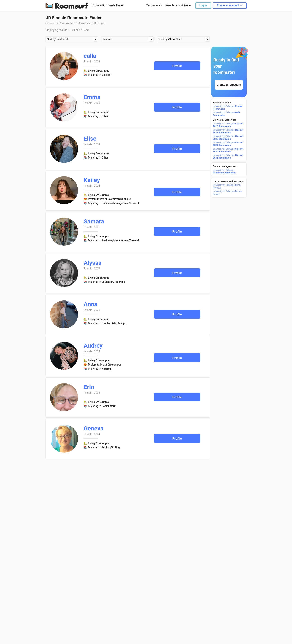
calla (90, 56)
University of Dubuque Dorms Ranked (227, 193)
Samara (94, 221)
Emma (92, 97)
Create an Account (229, 85)
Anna (91, 304)
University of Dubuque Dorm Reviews (227, 186)
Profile (177, 66)
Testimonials (154, 6)
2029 (97, 103)
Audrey (93, 346)
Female (88, 62)
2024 (97, 186)
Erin (89, 387)
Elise (90, 139)
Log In (203, 6)
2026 (97, 310)
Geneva (94, 428)
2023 (97, 393)
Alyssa (93, 263)
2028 (97, 62)
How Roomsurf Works (178, 6)
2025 (97, 227)
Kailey (92, 180)
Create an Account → (230, 6)
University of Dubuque (228, 108)
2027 (97, 269)
